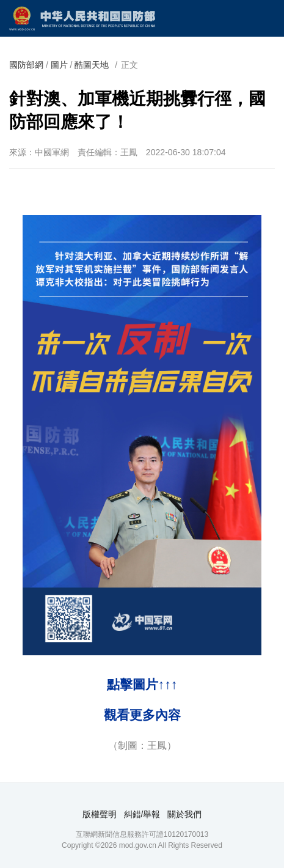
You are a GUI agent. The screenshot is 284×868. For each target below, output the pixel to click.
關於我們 (184, 814)
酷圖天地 (92, 65)
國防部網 (26, 65)
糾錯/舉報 (142, 814)
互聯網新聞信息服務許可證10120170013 (142, 834)
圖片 (59, 65)
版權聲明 (100, 814)
